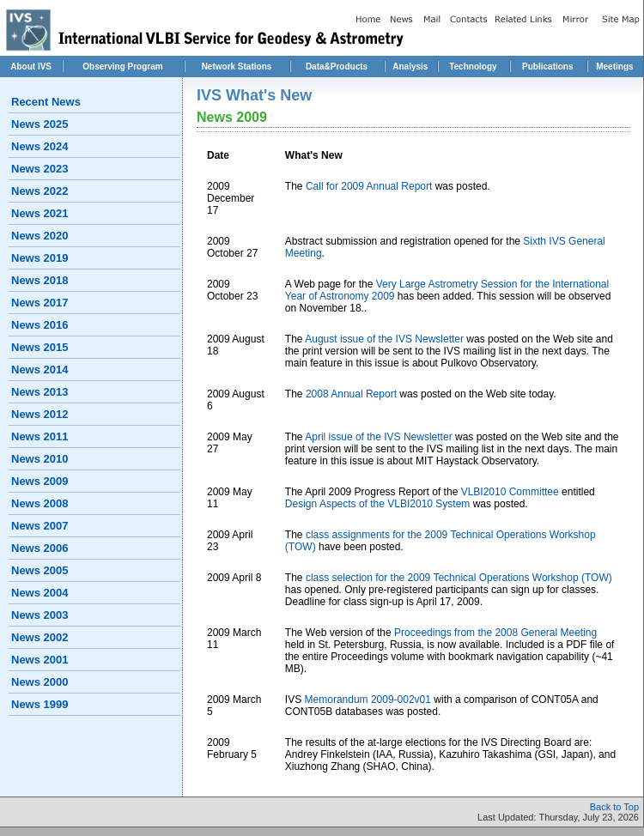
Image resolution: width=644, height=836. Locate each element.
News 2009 (40, 481)
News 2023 (40, 169)
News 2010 (40, 459)
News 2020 (40, 236)
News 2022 (40, 191)
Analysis (410, 67)
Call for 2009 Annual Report (371, 186)
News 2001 (40, 660)
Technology (473, 67)
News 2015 (40, 347)
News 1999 (40, 704)
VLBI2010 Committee (510, 492)
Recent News (46, 102)
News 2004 (40, 593)
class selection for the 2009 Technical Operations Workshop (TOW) (459, 578)
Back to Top (614, 807)
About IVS (31, 67)
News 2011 (40, 436)
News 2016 (40, 325)
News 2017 (40, 303)
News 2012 (40, 414)
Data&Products (337, 67)
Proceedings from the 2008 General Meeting (495, 633)
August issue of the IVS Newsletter (384, 339)
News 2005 (40, 570)
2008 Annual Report (351, 394)
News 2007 (40, 526)
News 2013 (40, 392)
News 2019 (40, 258)
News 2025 (40, 124)
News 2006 (40, 548)
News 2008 (40, 503)
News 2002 (40, 637)
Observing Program (122, 67)
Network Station (234, 67)
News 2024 (40, 146)
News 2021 (40, 213)
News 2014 (40, 370)
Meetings (614, 67)
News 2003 (40, 615)
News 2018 (40, 280)
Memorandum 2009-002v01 (368, 700)
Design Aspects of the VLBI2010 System (377, 504)
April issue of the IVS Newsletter (378, 437)
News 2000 (40, 682)
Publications (547, 67)
